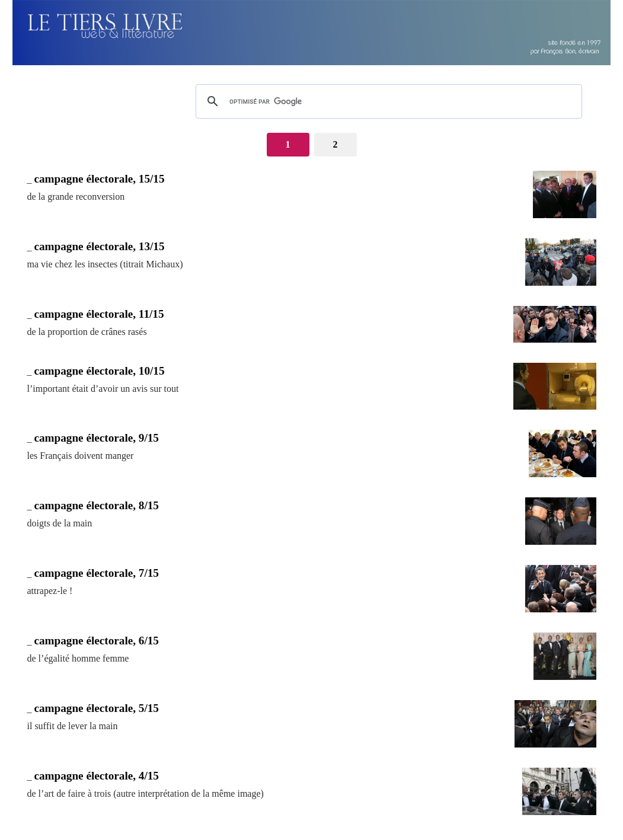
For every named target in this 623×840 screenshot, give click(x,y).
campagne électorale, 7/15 (97, 573)
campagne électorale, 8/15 (97, 505)
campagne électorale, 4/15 (97, 776)
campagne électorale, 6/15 (97, 641)
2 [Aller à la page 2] (336, 144)
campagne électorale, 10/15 (100, 371)
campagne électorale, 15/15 (100, 179)
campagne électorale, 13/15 (100, 246)
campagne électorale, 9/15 (97, 438)
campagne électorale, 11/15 (99, 314)
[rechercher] (387, 101)
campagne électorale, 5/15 (97, 708)
